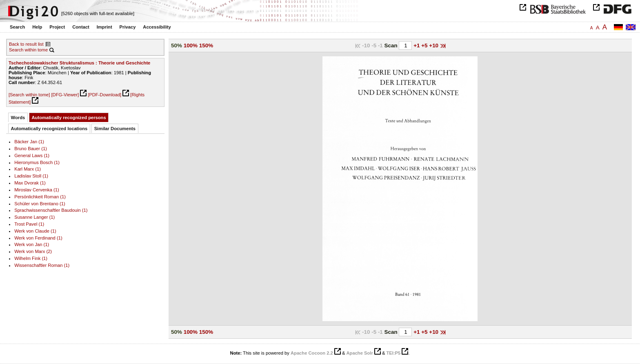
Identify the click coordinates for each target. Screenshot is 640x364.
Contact (81, 27)
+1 (417, 45)
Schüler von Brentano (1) (40, 204)
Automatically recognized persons (69, 118)
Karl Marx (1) (28, 169)
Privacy (128, 27)
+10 (434, 45)
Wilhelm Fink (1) (31, 258)
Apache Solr (360, 353)
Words (18, 118)
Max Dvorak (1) (30, 183)
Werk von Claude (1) (35, 231)
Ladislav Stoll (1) (31, 176)
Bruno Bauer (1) (31, 149)
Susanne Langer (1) (34, 217)
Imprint (104, 27)
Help (37, 27)
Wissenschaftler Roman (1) (42, 265)
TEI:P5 (393, 353)
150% (206, 45)
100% (191, 45)
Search (17, 27)
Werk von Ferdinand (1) (38, 238)
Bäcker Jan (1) (29, 142)
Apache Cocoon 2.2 (312, 353)
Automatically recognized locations (49, 129)
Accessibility (157, 27)
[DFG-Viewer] (65, 95)
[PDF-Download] (104, 95)
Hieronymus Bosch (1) (37, 162)
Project (57, 27)
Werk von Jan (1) (32, 244)
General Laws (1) (32, 155)
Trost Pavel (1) (29, 224)
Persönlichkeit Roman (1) (40, 197)
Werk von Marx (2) (33, 251)
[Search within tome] (29, 95)
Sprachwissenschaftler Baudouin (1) (51, 210)
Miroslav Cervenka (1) (37, 190)
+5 (425, 45)
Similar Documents (115, 129)
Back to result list (26, 44)
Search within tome (28, 50)
